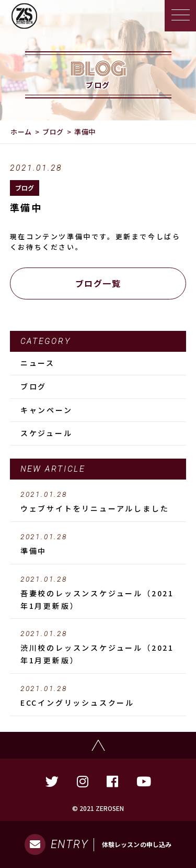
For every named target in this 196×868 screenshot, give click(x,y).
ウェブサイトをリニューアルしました (98, 502)
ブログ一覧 (98, 283)
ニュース (38, 363)
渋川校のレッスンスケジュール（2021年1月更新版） (98, 648)
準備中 (98, 544)
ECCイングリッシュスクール (98, 696)
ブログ (53, 132)
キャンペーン (47, 410)
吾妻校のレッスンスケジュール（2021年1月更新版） (98, 593)
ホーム (21, 132)
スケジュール (47, 433)
